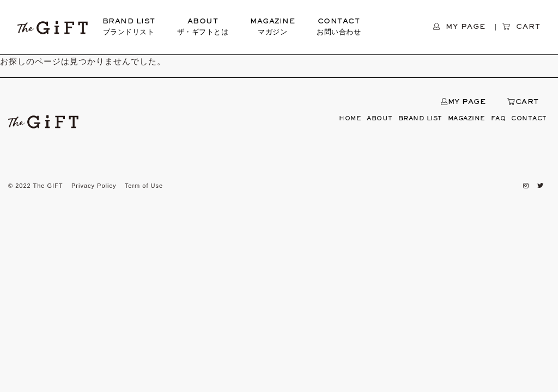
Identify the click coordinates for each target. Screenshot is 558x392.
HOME (350, 119)
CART (523, 102)
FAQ (499, 119)
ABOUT (203, 28)
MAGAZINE (272, 28)
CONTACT (339, 28)
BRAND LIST (129, 28)
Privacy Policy (94, 186)
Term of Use (144, 186)
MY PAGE (463, 102)
